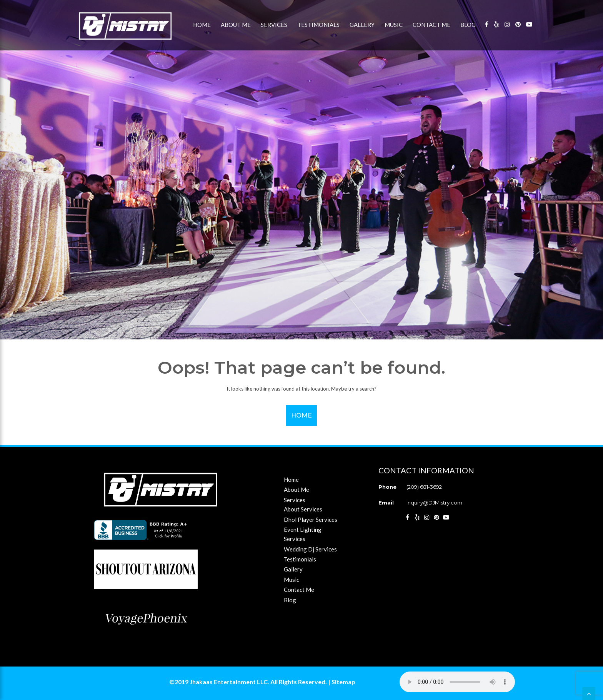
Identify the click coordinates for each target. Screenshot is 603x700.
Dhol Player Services (311, 520)
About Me (236, 25)
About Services (303, 509)
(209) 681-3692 (424, 487)
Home (202, 25)
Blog (468, 25)
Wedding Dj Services (310, 549)
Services (274, 25)
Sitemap (343, 682)
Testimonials (318, 25)
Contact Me (431, 25)
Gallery (362, 25)
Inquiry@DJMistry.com (434, 503)
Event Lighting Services (303, 534)
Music (394, 25)
